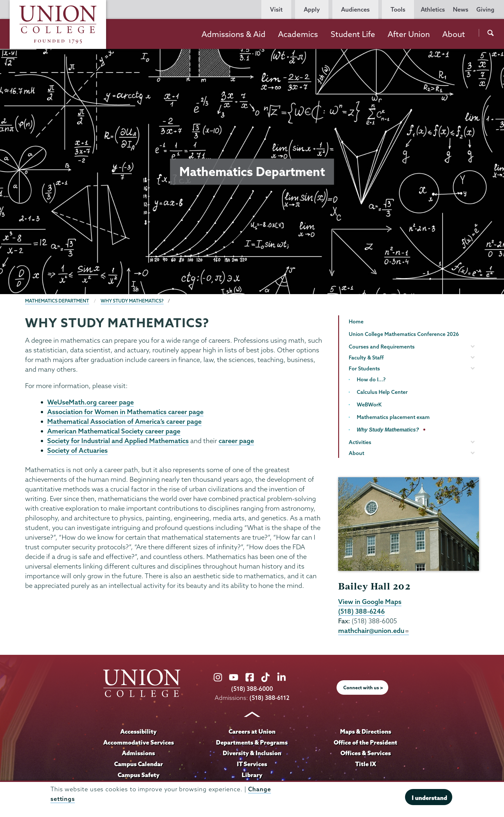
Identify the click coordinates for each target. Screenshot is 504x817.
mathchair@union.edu (374, 631)
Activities (360, 442)
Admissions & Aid (234, 34)
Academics (298, 34)
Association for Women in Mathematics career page (125, 412)
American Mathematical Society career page (114, 432)
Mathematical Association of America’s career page (124, 422)
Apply (312, 9)
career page (236, 442)
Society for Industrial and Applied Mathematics (118, 442)
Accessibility (139, 732)
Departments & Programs (252, 743)
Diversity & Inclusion (252, 754)
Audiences (355, 9)
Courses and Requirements (382, 347)
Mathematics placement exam (393, 417)
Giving (485, 9)
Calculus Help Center (382, 392)
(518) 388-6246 (362, 612)
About (454, 34)
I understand (429, 798)
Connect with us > (363, 689)
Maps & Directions (365, 732)
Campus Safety (139, 775)
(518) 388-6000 (252, 690)
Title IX (366, 765)
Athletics (433, 9)
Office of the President (365, 743)
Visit (276, 9)
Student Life (353, 34)
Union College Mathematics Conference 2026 (404, 334)
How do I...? (371, 379)
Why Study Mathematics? (132, 301)
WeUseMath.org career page (90, 402)
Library (252, 775)
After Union (409, 34)
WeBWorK (369, 404)
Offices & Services (365, 754)
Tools (398, 9)
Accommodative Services (138, 743)
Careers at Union (252, 732)
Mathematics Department (57, 301)
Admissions (139, 754)
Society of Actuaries (77, 452)
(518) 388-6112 (270, 698)
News (461, 9)
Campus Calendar (139, 765)
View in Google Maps (370, 602)
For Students (364, 368)
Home (356, 321)
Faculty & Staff (366, 357)
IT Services (252, 765)
